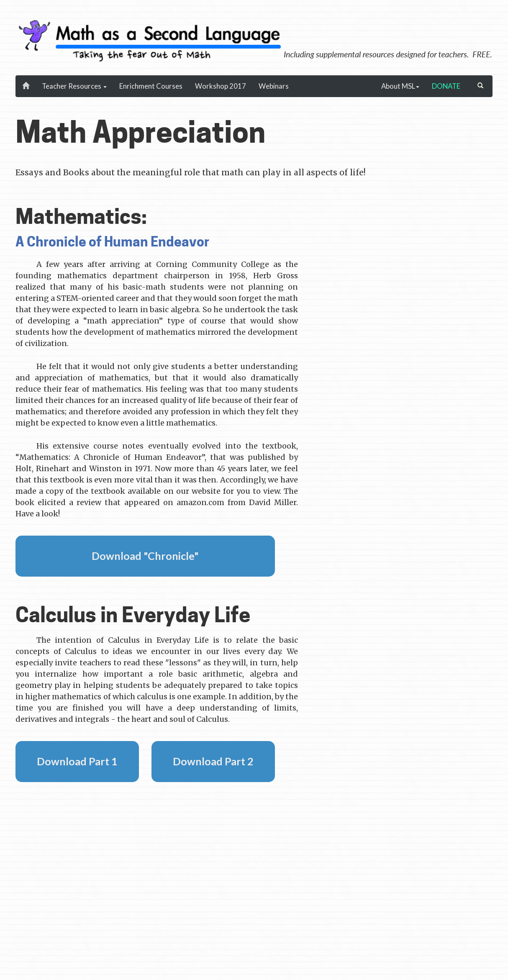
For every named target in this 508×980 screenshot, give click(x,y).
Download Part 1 (77, 761)
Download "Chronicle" (145, 556)
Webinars (274, 86)
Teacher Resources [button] (74, 86)
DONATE (446, 86)
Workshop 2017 (221, 86)
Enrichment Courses (151, 86)
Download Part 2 (213, 761)
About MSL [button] (400, 86)
